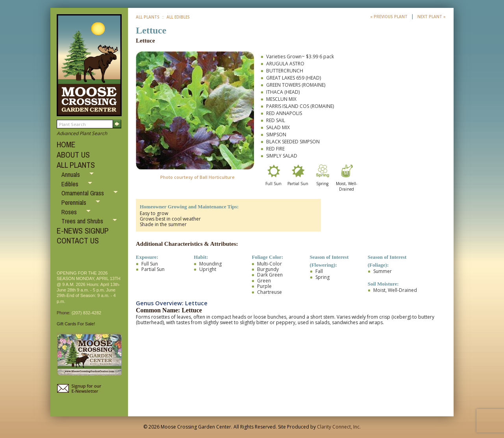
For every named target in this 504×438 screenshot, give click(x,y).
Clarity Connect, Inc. (339, 427)
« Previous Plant (389, 17)
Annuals (71, 174)
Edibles (71, 184)
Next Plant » (432, 17)
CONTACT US (78, 240)
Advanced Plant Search (82, 133)
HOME (66, 144)
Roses (70, 212)
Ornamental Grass (83, 193)
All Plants (148, 17)
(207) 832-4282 (86, 313)
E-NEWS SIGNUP (83, 231)
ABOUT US (73, 155)
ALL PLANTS (76, 165)
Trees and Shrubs (83, 221)
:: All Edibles (175, 17)
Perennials (75, 202)
